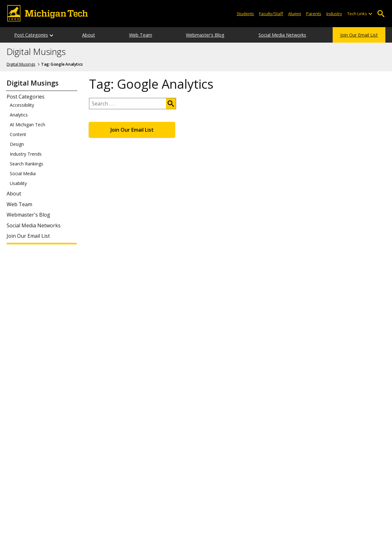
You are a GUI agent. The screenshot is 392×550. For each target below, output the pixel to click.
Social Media (23, 174)
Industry (334, 14)
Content (18, 135)
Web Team (141, 35)
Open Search (381, 14)
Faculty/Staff (271, 14)
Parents (314, 14)
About (89, 35)
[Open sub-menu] (370, 14)
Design (17, 144)
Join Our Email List (359, 35)
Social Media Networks (282, 35)
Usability (18, 183)
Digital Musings (36, 52)
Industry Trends (26, 154)
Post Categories (31, 35)
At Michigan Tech (27, 125)
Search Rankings (27, 164)
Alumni (295, 14)
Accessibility (22, 105)
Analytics (19, 115)
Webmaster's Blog (205, 35)
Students (245, 14)
